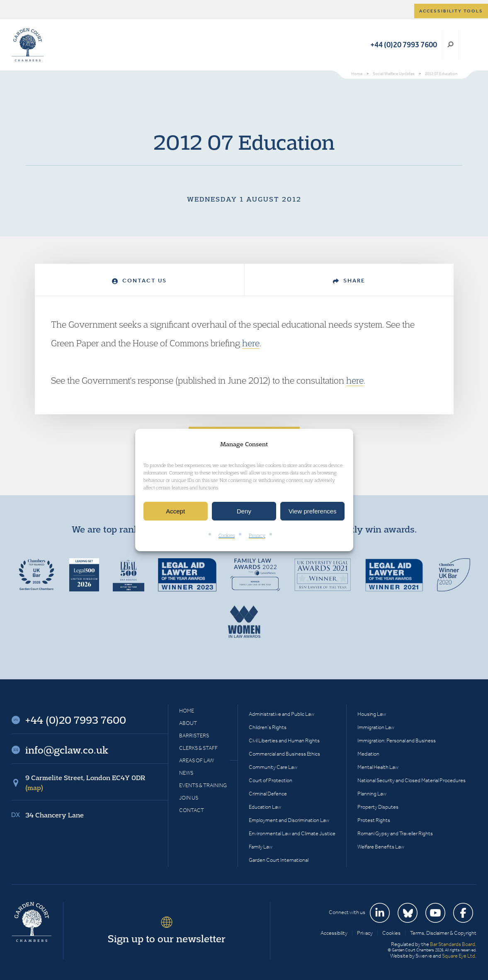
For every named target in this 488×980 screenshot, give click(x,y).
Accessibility (334, 933)
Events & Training (203, 785)
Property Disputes (378, 807)
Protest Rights (374, 820)
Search (450, 45)
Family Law (261, 847)
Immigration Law (376, 727)
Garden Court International (279, 860)
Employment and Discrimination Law (289, 820)
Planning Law (372, 794)
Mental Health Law (378, 767)
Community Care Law (273, 767)
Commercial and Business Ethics (284, 754)
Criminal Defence (268, 794)
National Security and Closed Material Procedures (412, 780)
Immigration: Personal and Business (397, 740)
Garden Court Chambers (28, 45)
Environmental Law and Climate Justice (292, 833)
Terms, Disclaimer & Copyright (443, 933)
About (188, 723)
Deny (244, 511)
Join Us (189, 798)
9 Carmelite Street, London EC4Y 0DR (85, 783)
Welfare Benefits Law (381, 847)
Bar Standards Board (453, 944)
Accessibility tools (451, 11)
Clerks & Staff (198, 748)
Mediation (368, 754)
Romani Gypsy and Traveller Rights (395, 833)
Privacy (257, 536)
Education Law (265, 807)
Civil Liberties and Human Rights (284, 740)
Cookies (227, 536)
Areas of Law (197, 760)
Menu (469, 45)
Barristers (194, 736)
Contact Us (139, 281)
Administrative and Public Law (282, 714)
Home (187, 711)
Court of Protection (271, 780)
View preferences (313, 511)
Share (349, 281)
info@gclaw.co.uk (67, 750)
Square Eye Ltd (459, 956)
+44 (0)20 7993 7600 (404, 45)
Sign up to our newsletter (167, 939)
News (186, 773)
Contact (192, 810)
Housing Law (372, 714)
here (251, 343)
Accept (175, 511)
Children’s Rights (268, 727)
